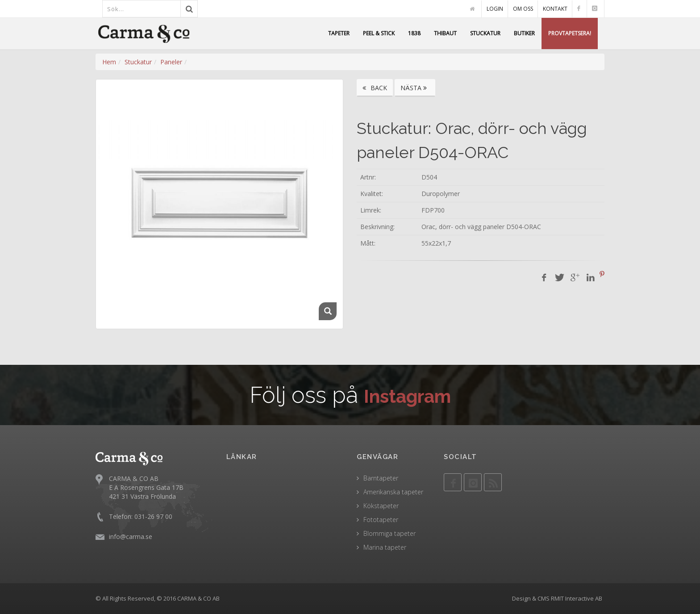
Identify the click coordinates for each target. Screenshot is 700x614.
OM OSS (523, 9)
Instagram (407, 395)
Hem (109, 62)
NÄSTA (415, 88)
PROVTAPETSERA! (570, 33)
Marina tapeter (385, 547)
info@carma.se (131, 537)
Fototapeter (381, 520)
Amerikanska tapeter (393, 492)
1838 (414, 33)
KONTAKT (555, 9)
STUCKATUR (485, 33)
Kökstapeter (381, 506)
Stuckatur (138, 62)
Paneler (171, 62)
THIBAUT (445, 33)
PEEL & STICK (379, 33)
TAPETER (339, 33)
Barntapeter (381, 478)
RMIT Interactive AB (577, 598)
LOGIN (495, 9)
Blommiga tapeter (390, 533)
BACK (375, 88)
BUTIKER (524, 33)
